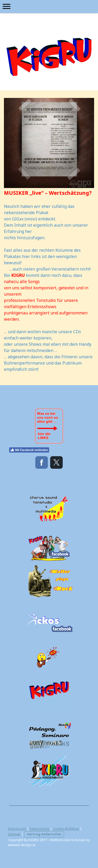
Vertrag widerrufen (44, 834)
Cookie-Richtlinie (66, 829)
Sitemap (14, 834)
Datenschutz (39, 829)
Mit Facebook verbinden (29, 450)
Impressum (17, 829)
